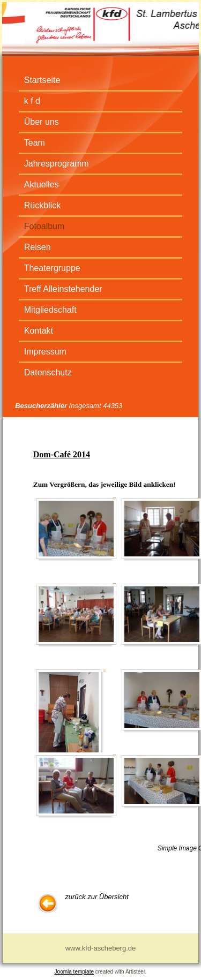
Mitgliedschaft (50, 310)
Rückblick (42, 205)
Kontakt (39, 331)
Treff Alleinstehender (63, 289)
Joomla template (74, 972)
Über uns (42, 122)
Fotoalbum (44, 226)
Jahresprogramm (57, 164)
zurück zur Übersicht (96, 897)
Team (35, 143)
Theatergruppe (52, 268)
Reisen (38, 247)
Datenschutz (48, 372)
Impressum (45, 352)
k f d (32, 101)
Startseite (42, 80)
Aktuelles (42, 184)
